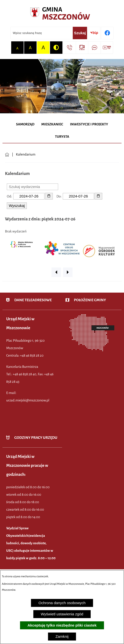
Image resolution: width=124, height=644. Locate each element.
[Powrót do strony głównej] (7, 154)
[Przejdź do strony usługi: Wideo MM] (107, 48)
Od (9, 196)
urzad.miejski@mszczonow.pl (28, 400)
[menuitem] (25, 124)
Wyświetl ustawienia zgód (62, 614)
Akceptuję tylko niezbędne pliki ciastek (62, 625)
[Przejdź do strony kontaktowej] (70, 48)
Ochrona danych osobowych (62, 603)
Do (59, 196)
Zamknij (62, 636)
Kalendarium (26, 154)
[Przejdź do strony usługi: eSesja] (82, 48)
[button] (56, 272)
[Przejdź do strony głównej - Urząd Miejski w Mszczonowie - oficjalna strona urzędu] (62, 14)
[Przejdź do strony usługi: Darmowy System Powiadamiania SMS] (94, 48)
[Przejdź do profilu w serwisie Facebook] (107, 33)
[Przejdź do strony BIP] (94, 33)
